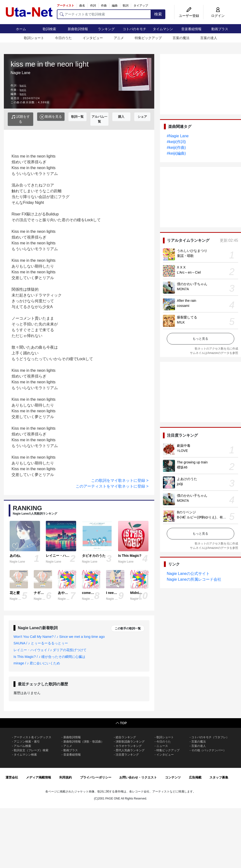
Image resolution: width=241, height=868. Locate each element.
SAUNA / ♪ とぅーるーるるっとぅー (41, 643)
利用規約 (66, 777)
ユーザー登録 (189, 16)
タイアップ (141, 6)
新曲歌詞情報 (78, 29)
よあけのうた (187, 479)
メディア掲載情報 (39, 777)
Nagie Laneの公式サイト (188, 574)
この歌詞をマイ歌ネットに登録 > (120, 480)
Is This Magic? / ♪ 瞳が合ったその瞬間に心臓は (49, 657)
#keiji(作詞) (176, 142)
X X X (181, 267)
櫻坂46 (182, 467)
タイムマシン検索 (25, 755)
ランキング (106, 29)
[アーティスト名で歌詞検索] (104, 14)
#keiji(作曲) (176, 148)
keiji (23, 85)
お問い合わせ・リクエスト (138, 777)
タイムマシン (163, 29)
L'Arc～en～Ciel (189, 272)
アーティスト (66, 6)
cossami (183, 306)
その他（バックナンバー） (209, 750)
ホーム (21, 29)
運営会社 (12, 777)
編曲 (115, 6)
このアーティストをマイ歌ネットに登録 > (112, 486)
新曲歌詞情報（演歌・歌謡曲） (84, 742)
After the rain (187, 301)
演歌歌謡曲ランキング (130, 742)
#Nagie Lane (178, 136)
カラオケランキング (129, 746)
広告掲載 (195, 777)
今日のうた (63, 38)
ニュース (162, 746)
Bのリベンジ (186, 512)
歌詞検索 (49, 29)
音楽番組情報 (191, 29)
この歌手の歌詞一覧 (128, 628)
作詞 (93, 6)
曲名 (82, 6)
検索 (158, 14)
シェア (142, 117)
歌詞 (126, 6)
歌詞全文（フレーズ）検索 (31, 750)
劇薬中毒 (184, 446)
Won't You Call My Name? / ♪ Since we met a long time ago (59, 637)
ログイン (218, 16)
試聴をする (21, 119)
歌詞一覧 (77, 117)
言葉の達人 (209, 38)
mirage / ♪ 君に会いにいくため (37, 663)
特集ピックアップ (148, 38)
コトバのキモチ (134, 29)
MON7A (183, 289)
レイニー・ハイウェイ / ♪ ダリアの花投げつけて (50, 650)
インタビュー (93, 38)
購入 (121, 117)
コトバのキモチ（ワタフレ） (210, 737)
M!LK (181, 322)
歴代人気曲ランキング (130, 750)
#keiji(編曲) (176, 153)
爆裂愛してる (187, 317)
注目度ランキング (127, 755)
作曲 (104, 6)
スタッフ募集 (219, 777)
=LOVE (182, 451)
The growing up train (192, 462)
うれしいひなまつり (192, 251)
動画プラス (220, 29)
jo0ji (180, 484)
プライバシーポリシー (96, 777)
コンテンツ (173, 777)
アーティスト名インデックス (33, 737)
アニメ (119, 38)
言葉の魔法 (181, 38)
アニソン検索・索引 (27, 742)
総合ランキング (126, 737)
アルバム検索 (22, 746)
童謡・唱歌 (185, 256)
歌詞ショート (34, 38)
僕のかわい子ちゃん (192, 284)
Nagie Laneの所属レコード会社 (194, 579)
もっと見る (200, 339)
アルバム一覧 (99, 119)
